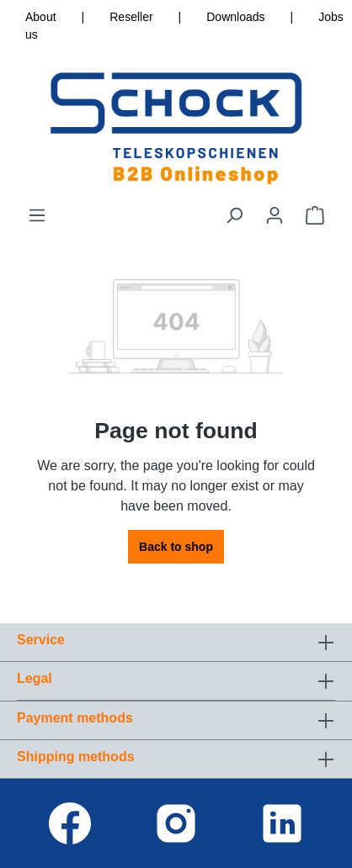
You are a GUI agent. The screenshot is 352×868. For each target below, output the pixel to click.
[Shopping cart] (315, 215)
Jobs (331, 17)
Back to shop (176, 547)
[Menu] (37, 215)
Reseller (131, 17)
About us (41, 26)
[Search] (234, 215)
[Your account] (275, 215)
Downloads (235, 17)
